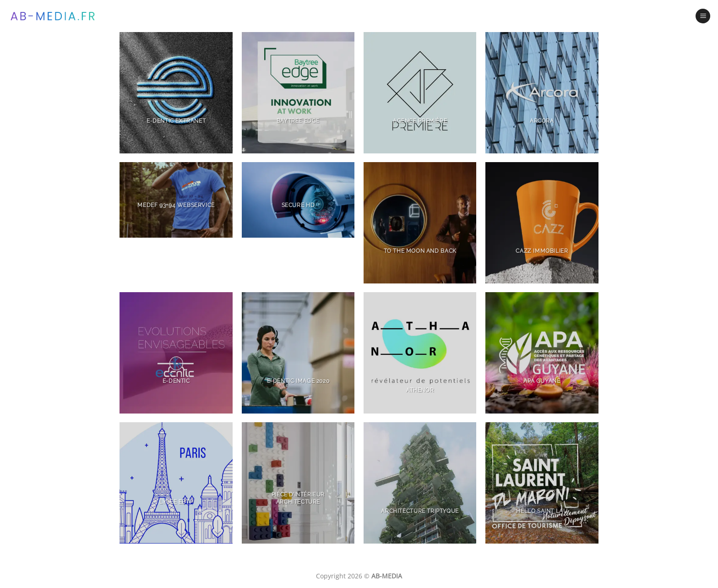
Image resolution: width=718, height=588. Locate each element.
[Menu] (703, 16)
